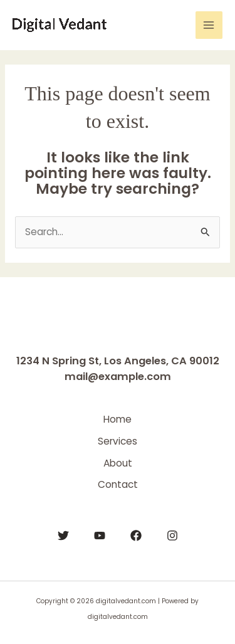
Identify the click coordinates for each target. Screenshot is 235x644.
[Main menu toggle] (209, 25)
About (118, 463)
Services (118, 441)
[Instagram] (172, 536)
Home (118, 419)
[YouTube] (100, 536)
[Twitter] (63, 536)
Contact (118, 484)
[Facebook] (136, 536)
